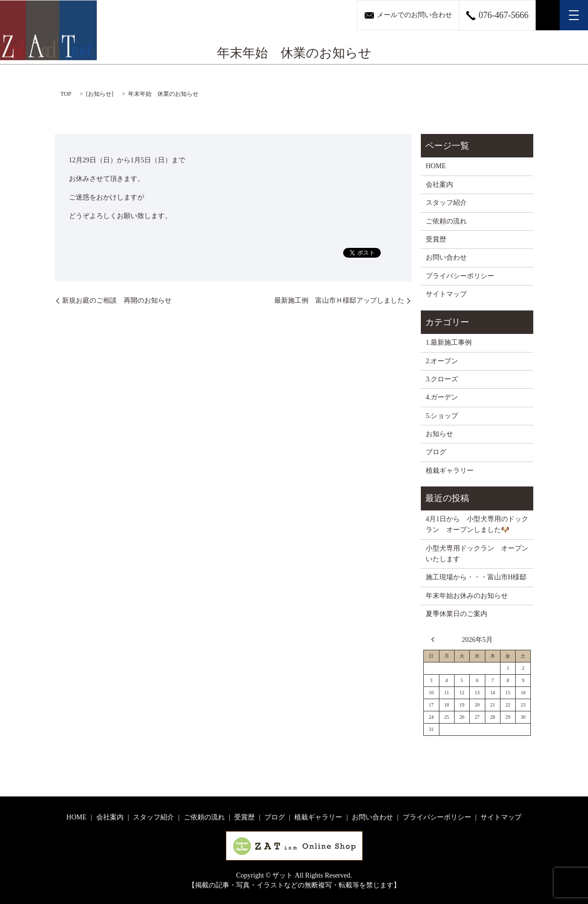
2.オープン (442, 361)
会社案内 (439, 185)
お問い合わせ (446, 257)
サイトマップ (446, 294)
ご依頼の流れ (446, 221)
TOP (66, 94)
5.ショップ (442, 416)
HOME (436, 166)
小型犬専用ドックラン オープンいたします (477, 554)
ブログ (436, 452)
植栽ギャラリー (450, 471)
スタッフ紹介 (446, 203)
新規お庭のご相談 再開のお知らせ (117, 300)
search (548, 15)
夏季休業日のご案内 (457, 614)
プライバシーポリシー (460, 276)
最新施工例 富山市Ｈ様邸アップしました (339, 300)
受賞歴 (436, 239)
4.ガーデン (442, 397)
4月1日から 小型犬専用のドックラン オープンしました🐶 (477, 524)
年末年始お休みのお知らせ (467, 596)
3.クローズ (442, 379)
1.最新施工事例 (449, 342)
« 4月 (435, 639)
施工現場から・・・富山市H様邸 (476, 577)
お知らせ (100, 94)
